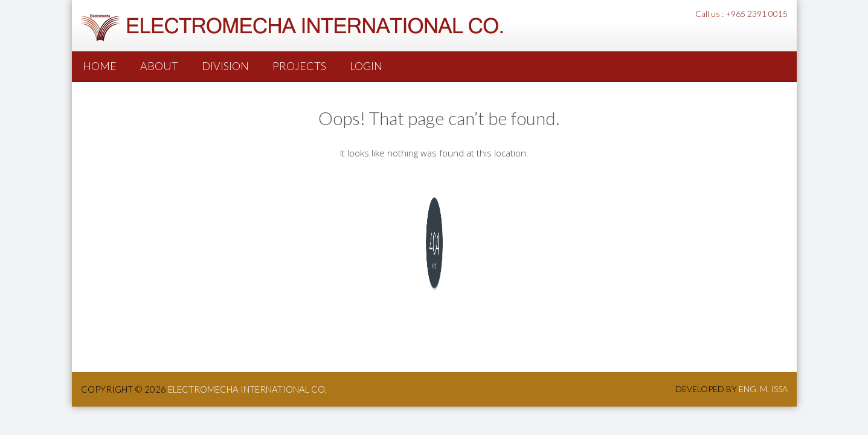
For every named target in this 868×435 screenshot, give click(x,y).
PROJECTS (299, 66)
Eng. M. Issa (763, 389)
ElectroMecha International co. (247, 389)
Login (366, 66)
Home (100, 66)
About (159, 66)
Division (225, 66)
